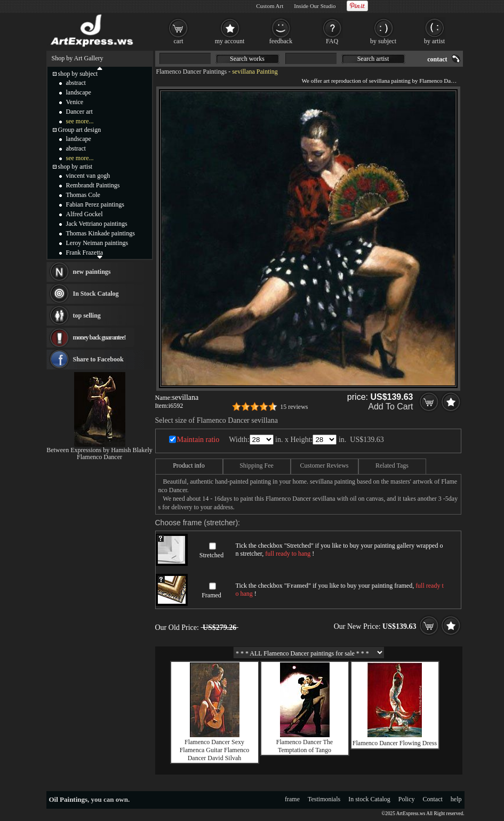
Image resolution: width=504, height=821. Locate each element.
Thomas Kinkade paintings (101, 233)
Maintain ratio (198, 440)
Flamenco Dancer (99, 457)
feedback (281, 41)
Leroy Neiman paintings (97, 243)
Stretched (211, 555)
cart (179, 41)
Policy (407, 799)
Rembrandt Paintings (93, 185)
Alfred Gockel (85, 214)
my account (230, 41)
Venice (75, 102)
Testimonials (324, 799)
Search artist (373, 59)
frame (292, 799)
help (456, 799)
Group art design (80, 130)
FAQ (332, 41)
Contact (433, 799)
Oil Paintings (69, 799)
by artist (434, 41)
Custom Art (270, 6)
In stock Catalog (369, 799)
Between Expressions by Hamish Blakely (99, 450)
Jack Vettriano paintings (97, 224)
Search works (247, 59)
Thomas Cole (83, 195)
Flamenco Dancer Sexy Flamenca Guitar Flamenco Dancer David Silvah (215, 750)
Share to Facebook (98, 359)
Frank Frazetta (85, 252)
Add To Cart (390, 406)
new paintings (92, 272)
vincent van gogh (88, 176)
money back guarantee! (99, 337)
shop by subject (78, 74)
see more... (80, 121)
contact (437, 59)
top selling (87, 315)
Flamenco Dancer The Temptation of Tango (305, 746)
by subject (383, 41)
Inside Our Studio (315, 6)
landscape (79, 92)
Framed (211, 595)
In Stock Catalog (96, 294)
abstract (76, 83)
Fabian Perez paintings (95, 204)
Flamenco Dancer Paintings (192, 72)
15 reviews (294, 407)
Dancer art (79, 112)
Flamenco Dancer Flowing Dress (395, 743)
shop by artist (75, 167)
